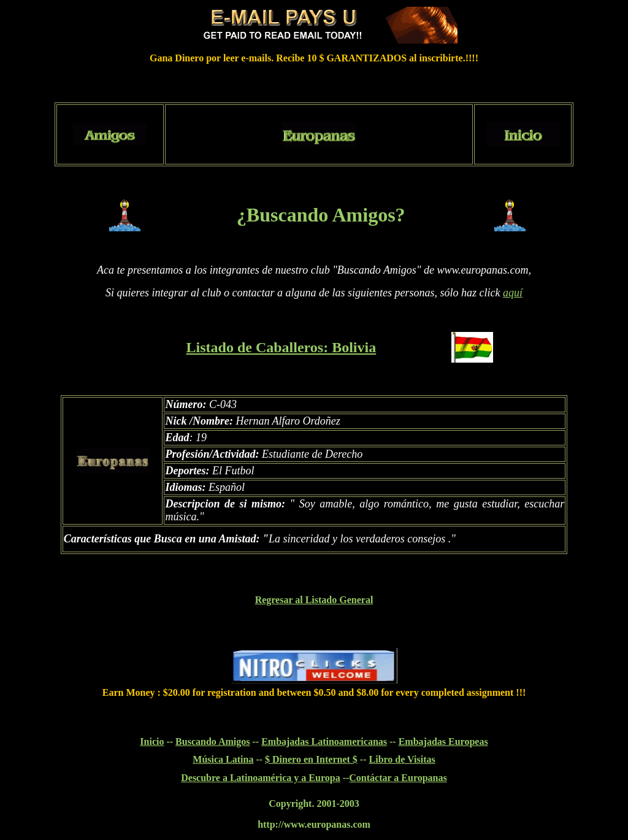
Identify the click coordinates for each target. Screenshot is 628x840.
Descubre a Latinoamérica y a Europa (260, 778)
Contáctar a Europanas (398, 778)
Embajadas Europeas (443, 742)
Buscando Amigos (213, 742)
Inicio (152, 742)
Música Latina (223, 759)
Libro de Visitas (402, 759)
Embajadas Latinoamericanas (324, 742)
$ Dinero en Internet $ (311, 759)
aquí (513, 293)
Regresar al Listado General (314, 600)
